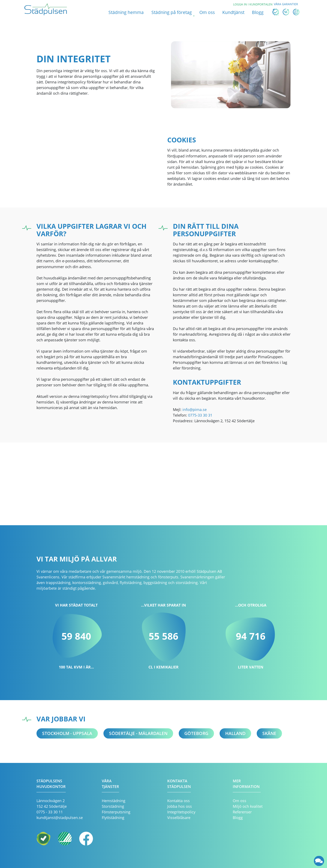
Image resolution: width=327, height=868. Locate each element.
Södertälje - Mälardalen (138, 733)
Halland (235, 733)
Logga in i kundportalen (253, 4)
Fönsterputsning (116, 812)
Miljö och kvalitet (248, 806)
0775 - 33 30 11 (50, 812)
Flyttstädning (113, 818)
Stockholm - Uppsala (67, 733)
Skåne (269, 733)
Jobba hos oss (180, 806)
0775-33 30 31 (200, 415)
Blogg (238, 818)
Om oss (240, 801)
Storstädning (113, 806)
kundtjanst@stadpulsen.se (60, 818)
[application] (319, 861)
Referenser (242, 812)
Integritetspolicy (181, 812)
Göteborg (196, 733)
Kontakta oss (179, 801)
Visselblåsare (179, 818)
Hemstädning (114, 801)
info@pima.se (195, 410)
